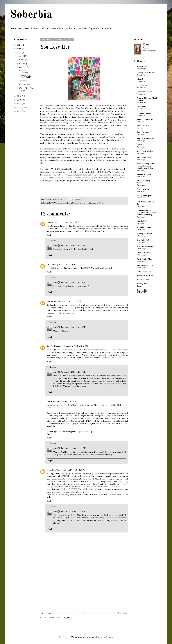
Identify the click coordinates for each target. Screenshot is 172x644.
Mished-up (141, 79)
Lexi (48, 265)
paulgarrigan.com (144, 113)
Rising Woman (143, 280)
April (22, 56)
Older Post (123, 613)
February (23, 64)
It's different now (144, 227)
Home (84, 613)
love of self (86, 203)
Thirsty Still (142, 221)
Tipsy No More (143, 189)
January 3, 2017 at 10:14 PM (73, 246)
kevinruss (91, 637)
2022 (19, 49)
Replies (53, 241)
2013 (19, 108)
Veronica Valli (143, 126)
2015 (19, 100)
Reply (49, 235)
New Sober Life (143, 240)
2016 (19, 96)
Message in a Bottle (145, 73)
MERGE (110, 181)
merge (94, 203)
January (23, 67)
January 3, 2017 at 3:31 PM (67, 222)
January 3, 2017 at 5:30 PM (70, 301)
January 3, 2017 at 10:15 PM (73, 283)
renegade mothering (145, 119)
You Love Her (24, 85)
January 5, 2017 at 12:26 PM (73, 470)
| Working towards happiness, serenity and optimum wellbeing (146, 213)
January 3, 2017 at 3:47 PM (63, 265)
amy (55, 246)
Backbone (23, 81)
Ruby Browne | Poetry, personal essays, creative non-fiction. (146, 166)
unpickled (140, 145)
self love (100, 203)
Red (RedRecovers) (55, 346)
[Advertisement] (84, 592)
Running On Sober (144, 234)
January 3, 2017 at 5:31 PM (76, 346)
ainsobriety (141, 107)
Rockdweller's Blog (145, 276)
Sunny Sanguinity (144, 158)
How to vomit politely (145, 246)
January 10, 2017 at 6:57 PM (73, 448)
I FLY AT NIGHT (144, 272)
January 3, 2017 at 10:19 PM (73, 372)
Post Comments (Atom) (62, 618)
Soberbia (31, 15)
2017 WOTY (52, 203)
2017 (19, 53)
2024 (19, 45)
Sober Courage (143, 132)
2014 (19, 104)
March (22, 60)
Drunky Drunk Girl (144, 92)
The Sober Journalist (145, 253)
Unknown (51, 222)
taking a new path (144, 196)
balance (68, 203)
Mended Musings (144, 174)
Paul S (49, 402)
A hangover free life (145, 151)
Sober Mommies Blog (145, 138)
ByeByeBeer (52, 301)
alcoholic (61, 203)
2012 (19, 111)
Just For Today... (144, 86)
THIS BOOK (57, 169)
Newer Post (46, 613)
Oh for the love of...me (145, 266)
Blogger (110, 637)
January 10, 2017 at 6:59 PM (73, 512)
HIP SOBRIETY (103, 172)
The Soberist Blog (144, 259)
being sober (77, 203)
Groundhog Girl (53, 470)
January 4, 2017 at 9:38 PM (65, 402)
